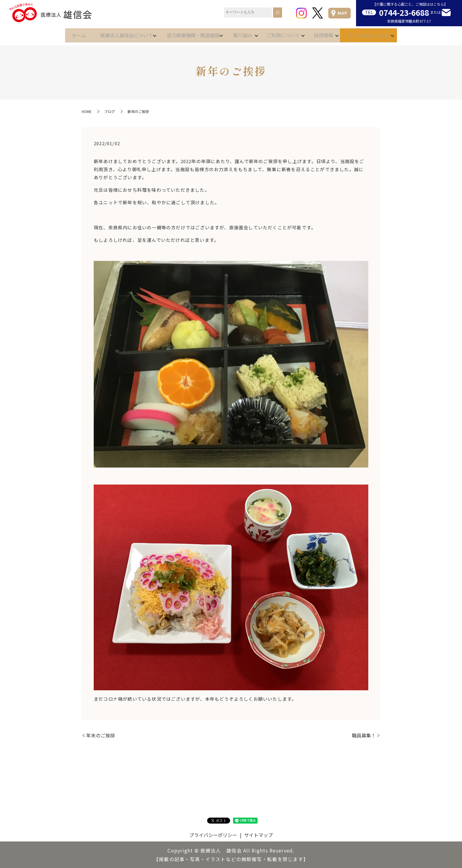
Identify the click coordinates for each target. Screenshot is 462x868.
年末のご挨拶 (101, 735)
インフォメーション (384, 33)
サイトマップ (258, 835)
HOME (87, 111)
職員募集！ (364, 735)
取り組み (243, 33)
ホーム (64, 33)
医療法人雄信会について (116, 33)
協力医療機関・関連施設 (188, 33)
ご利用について (288, 33)
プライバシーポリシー (213, 835)
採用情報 (334, 33)
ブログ (110, 111)
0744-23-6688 (404, 12)
